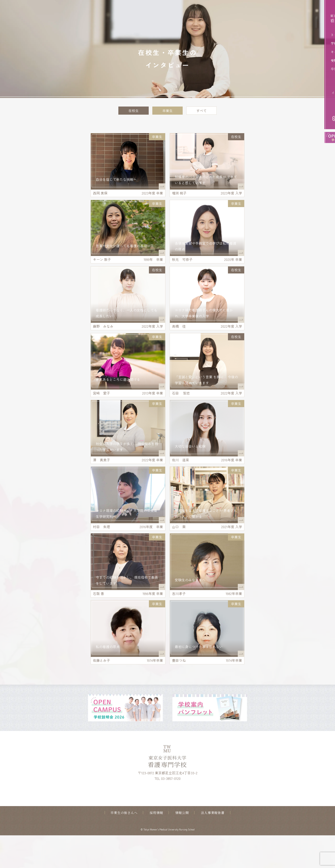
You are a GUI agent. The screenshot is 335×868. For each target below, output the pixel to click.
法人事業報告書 (213, 845)
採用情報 (156, 845)
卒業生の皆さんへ (124, 845)
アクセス (323, 106)
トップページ (313, 35)
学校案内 (310, 43)
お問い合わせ (320, 99)
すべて (201, 111)
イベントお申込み (317, 93)
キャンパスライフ (317, 52)
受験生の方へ (313, 60)
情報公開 (182, 845)
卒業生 (167, 111)
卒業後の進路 (313, 69)
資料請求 (323, 86)
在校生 (134, 111)
